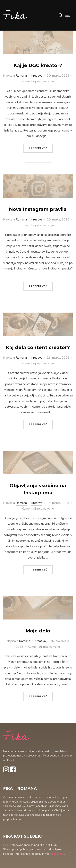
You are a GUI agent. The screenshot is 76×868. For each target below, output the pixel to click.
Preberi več (41, 148)
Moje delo (38, 631)
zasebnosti (57, 854)
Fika (15, 15)
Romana (21, 76)
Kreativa (37, 76)
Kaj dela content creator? (38, 347)
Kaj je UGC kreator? (38, 65)
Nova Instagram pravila (38, 209)
